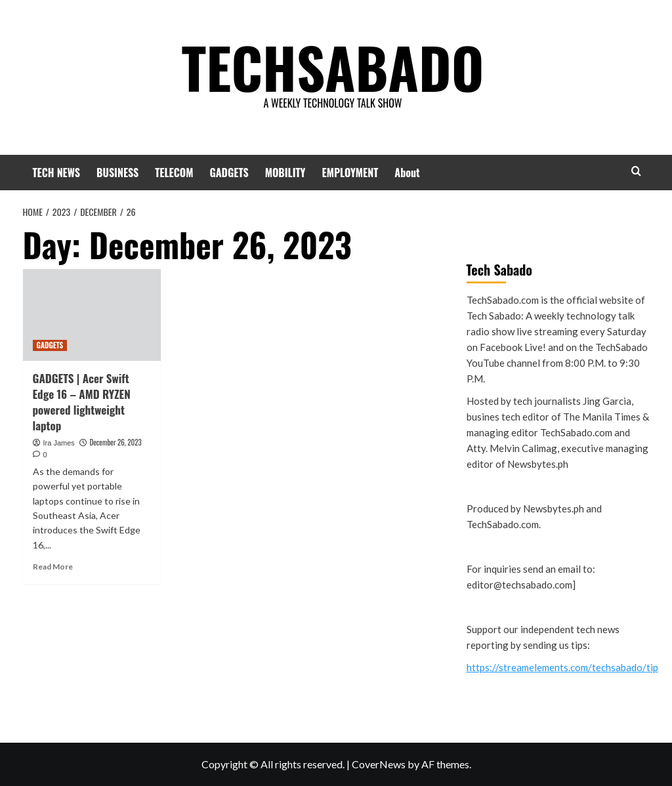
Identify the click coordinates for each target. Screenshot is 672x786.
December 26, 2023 (115, 442)
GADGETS (229, 173)
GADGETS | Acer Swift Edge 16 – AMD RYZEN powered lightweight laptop (82, 402)
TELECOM (174, 173)
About (407, 173)
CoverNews (379, 764)
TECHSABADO (332, 62)
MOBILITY (285, 173)
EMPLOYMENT (350, 173)
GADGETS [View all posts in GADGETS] (50, 345)
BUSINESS (117, 173)
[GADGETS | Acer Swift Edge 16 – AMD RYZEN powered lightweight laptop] (92, 315)
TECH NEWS (57, 173)
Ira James (59, 443)
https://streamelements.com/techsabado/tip (562, 667)
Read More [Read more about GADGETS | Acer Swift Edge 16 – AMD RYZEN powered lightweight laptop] (53, 567)
